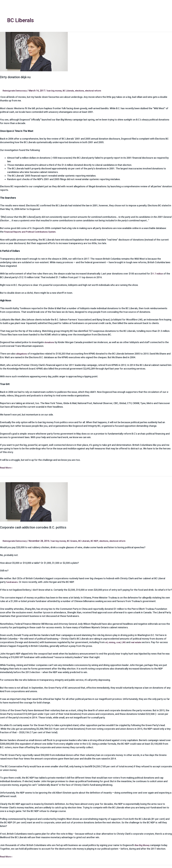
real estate (138, 642)
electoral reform (99, 91)
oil (106, 642)
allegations (22, 353)
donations (50, 342)
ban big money (57, 91)
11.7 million (158, 273)
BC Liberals (72, 91)
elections (84, 91)
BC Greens (76, 540)
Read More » (7, 467)
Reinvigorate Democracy (16, 91)
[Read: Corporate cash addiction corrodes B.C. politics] (34, 501)
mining (112, 642)
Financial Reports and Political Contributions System (32, 232)
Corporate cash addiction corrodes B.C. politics (37, 527)
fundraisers (12, 582)
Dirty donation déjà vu (17, 77)
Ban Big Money (143, 844)
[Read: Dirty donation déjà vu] (34, 51)
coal (119, 642)
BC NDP (99, 540)
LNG (125, 642)
